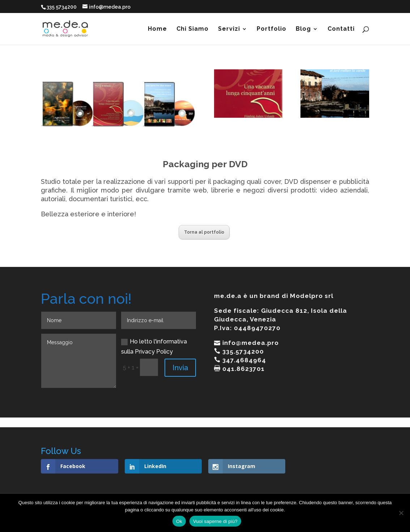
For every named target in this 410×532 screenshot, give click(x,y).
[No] (401, 513)
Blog (303, 29)
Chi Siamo (193, 29)
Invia (180, 368)
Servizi (229, 29)
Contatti (341, 29)
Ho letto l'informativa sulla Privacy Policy (154, 346)
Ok (179, 521)
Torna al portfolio (204, 232)
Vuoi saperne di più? (215, 521)
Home (157, 29)
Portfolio (272, 29)
